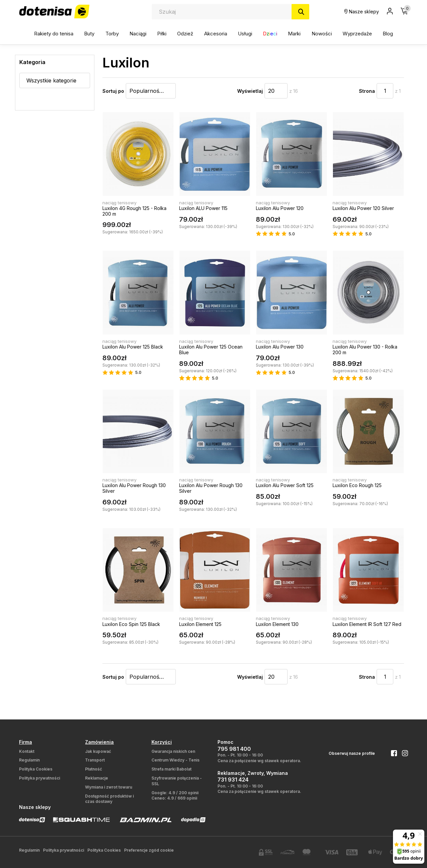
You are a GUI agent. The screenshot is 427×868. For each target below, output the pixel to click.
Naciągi (138, 34)
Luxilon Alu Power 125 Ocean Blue (211, 350)
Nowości (322, 34)
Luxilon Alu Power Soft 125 (285, 485)
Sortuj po (113, 91)
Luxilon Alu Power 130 (280, 347)
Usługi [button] (245, 34)
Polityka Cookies (36, 769)
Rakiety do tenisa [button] (54, 34)
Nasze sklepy (362, 12)
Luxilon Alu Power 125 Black (133, 347)
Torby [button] (112, 34)
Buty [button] (89, 34)
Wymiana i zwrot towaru (109, 787)
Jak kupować (98, 751)
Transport (95, 760)
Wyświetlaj (250, 91)
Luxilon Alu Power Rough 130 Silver (134, 488)
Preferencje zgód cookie (149, 850)
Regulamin (29, 760)
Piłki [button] (162, 34)
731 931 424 (233, 780)
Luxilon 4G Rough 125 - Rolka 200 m (134, 211)
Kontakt (27, 751)
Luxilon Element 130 (277, 624)
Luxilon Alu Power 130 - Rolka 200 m (365, 350)
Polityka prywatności (40, 778)
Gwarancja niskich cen (173, 751)
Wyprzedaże (357, 34)
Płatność (94, 769)
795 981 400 (234, 749)
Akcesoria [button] (216, 34)
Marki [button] (294, 34)
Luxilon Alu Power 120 (280, 208)
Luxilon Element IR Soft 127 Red (367, 624)
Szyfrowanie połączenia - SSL (177, 781)
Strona (367, 91)
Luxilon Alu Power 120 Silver (363, 208)
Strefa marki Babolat (171, 769)
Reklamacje (97, 778)
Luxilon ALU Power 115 (203, 208)
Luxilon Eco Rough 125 (357, 485)
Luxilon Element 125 (200, 624)
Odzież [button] (185, 34)
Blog (388, 34)
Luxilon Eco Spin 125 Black (131, 624)
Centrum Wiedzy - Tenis (175, 760)
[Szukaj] (300, 12)
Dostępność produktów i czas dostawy (109, 799)
